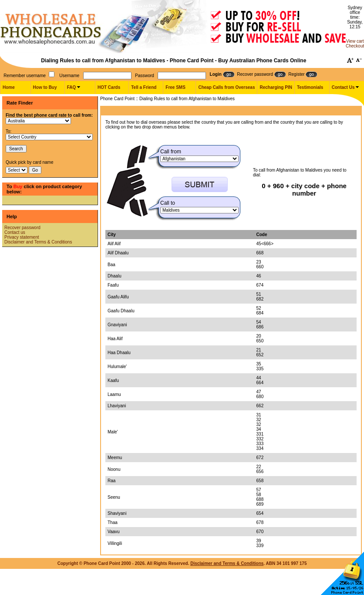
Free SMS (175, 87)
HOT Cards (109, 87)
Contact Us (343, 87)
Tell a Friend (144, 87)
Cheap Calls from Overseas (226, 87)
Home (9, 87)
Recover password (22, 228)
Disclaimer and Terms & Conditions (38, 242)
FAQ (72, 87)
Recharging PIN (276, 87)
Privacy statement (22, 237)
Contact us (15, 232)
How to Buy (45, 87)
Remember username (25, 76)
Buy (18, 186)
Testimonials (310, 87)
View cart (355, 41)
